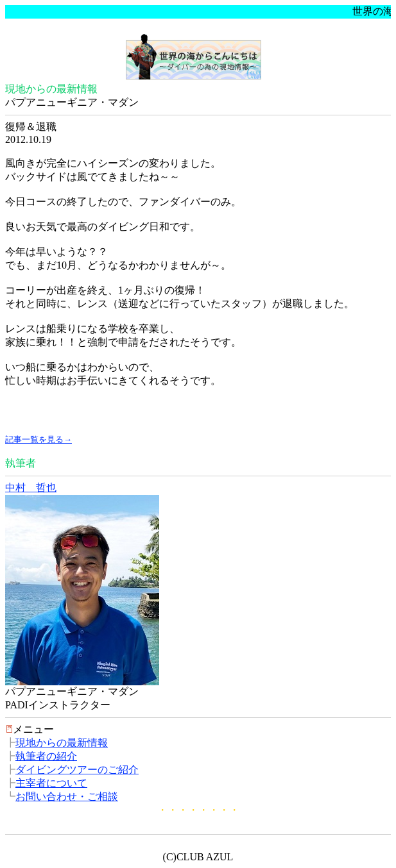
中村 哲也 (31, 488)
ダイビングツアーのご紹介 (77, 770)
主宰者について (51, 783)
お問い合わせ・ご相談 (67, 797)
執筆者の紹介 (46, 756)
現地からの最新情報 (62, 743)
